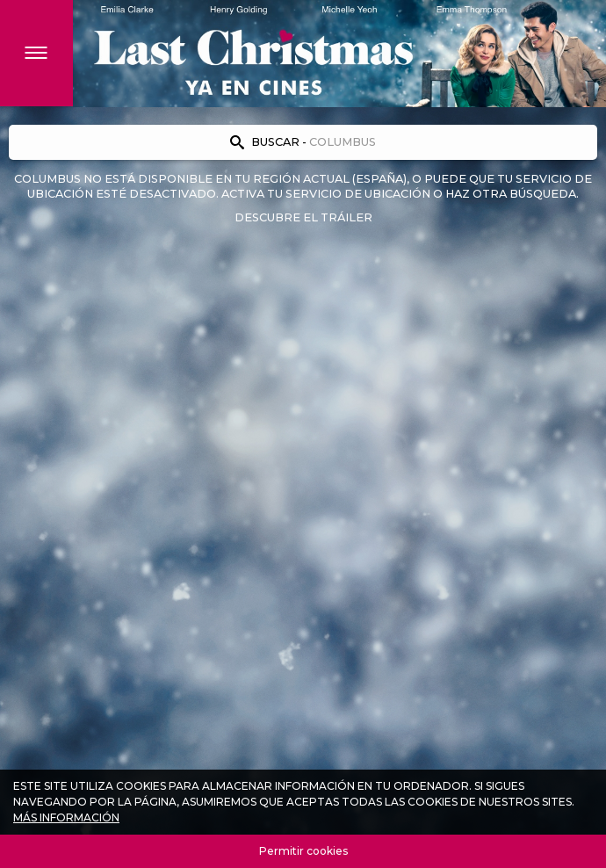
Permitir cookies (303, 851)
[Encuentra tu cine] (303, 142)
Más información (66, 817)
